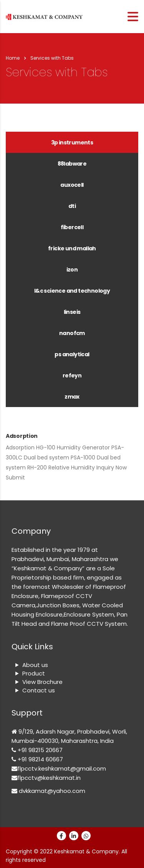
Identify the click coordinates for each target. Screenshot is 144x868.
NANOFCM (72, 333)
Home (13, 58)
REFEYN (72, 375)
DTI (72, 206)
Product (34, 673)
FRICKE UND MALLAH (72, 248)
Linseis (72, 312)
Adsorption (22, 436)
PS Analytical (72, 354)
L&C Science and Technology (72, 291)
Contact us (39, 690)
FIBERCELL (72, 227)
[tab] (72, 142)
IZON (72, 270)
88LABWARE (72, 164)
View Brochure (42, 682)
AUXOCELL (72, 185)
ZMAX (72, 397)
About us (35, 665)
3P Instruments (72, 142)
